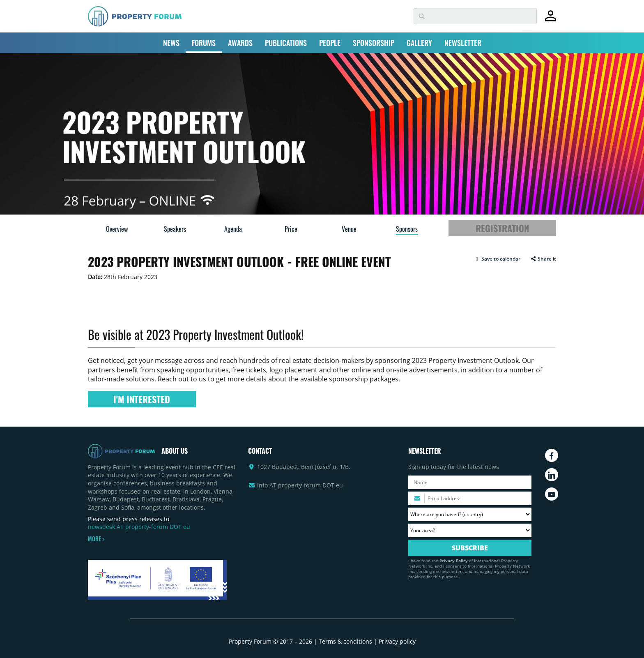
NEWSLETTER (463, 43)
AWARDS (240, 43)
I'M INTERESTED (142, 399)
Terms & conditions (345, 641)
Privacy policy (397, 641)
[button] (497, 259)
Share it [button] (543, 259)
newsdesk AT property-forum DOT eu (139, 527)
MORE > (96, 539)
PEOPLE (330, 43)
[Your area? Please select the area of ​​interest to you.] (470, 530)
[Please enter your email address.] (470, 498)
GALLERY (419, 43)
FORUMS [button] (204, 43)
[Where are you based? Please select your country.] (470, 514)
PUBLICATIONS (286, 43)
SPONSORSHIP (374, 43)
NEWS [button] (171, 43)
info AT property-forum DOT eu (300, 485)
